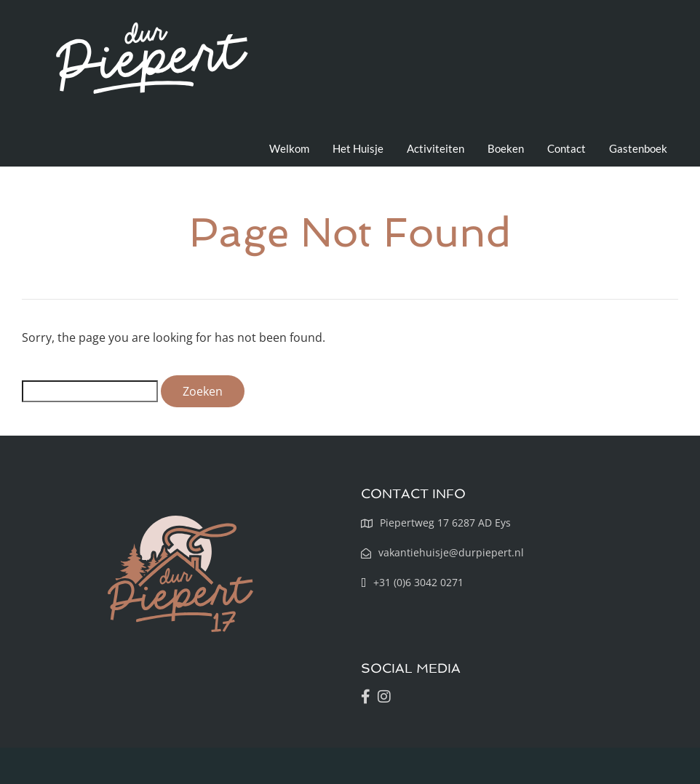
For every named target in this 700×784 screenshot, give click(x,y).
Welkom (289, 148)
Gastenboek (638, 148)
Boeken (506, 148)
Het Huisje (358, 148)
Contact (566, 148)
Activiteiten (435, 148)
